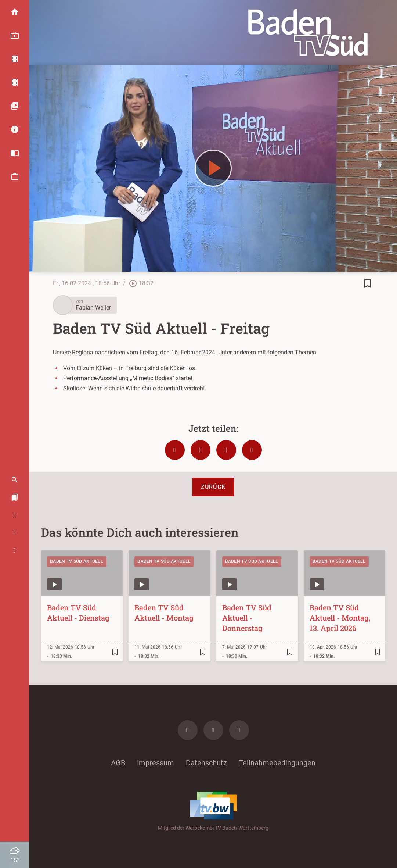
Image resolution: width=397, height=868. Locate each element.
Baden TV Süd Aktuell (77, 561)
